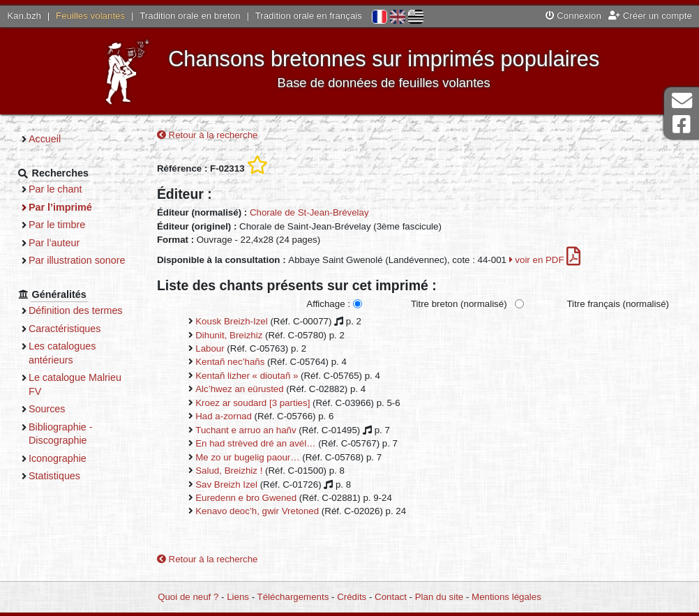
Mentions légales (506, 597)
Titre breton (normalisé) (459, 304)
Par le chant (55, 189)
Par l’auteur (54, 243)
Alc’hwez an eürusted (239, 389)
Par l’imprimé (60, 207)
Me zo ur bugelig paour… (247, 457)
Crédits (352, 597)
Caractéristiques (65, 329)
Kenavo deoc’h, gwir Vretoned (257, 511)
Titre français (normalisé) (618, 304)
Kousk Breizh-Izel (231, 321)
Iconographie (58, 458)
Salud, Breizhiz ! (229, 471)
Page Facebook (682, 125)
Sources (47, 409)
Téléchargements (293, 597)
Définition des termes (76, 310)
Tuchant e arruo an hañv (246, 430)
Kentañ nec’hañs (230, 362)
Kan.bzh (24, 16)
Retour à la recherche (208, 135)
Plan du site (439, 597)
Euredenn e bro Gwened (246, 498)
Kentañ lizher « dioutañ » (247, 376)
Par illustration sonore (77, 260)
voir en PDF (545, 260)
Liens (238, 597)
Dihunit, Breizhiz (229, 335)
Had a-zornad (224, 416)
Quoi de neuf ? (188, 597)
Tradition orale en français (309, 16)
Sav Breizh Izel (226, 484)
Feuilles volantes (90, 16)
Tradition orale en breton (190, 16)
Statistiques (54, 476)
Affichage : (328, 304)
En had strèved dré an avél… (255, 443)
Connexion (573, 16)
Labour (210, 348)
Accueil (45, 139)
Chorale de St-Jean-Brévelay (309, 212)
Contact (391, 597)
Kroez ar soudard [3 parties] (253, 403)
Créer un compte (650, 16)
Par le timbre (57, 225)
